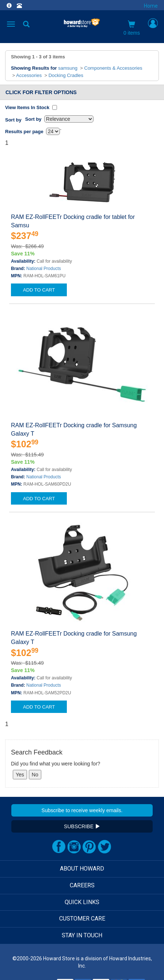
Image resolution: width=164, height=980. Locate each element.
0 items (132, 28)
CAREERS (82, 885)
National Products (44, 269)
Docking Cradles (66, 75)
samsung (68, 68)
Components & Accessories (113, 68)
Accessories (29, 75)
